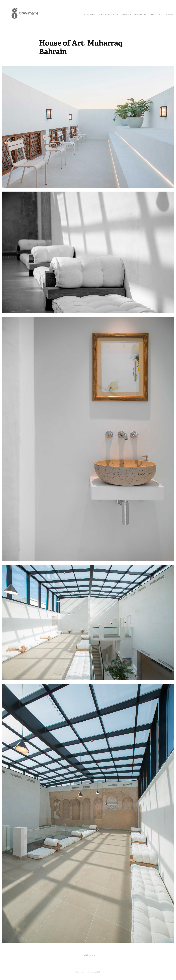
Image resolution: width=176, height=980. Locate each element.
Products (127, 15)
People (116, 15)
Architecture (140, 15)
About (160, 15)
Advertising (89, 15)
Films (152, 15)
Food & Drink (104, 15)
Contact (170, 15)
